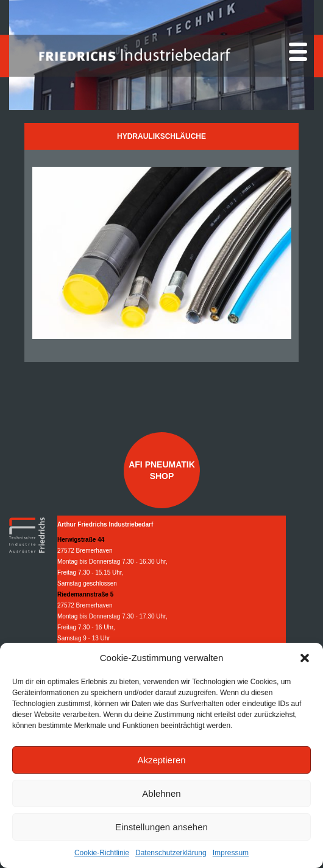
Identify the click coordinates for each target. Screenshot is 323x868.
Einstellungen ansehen (161, 827)
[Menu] (298, 52)
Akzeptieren (161, 760)
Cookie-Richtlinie (102, 853)
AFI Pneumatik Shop (162, 470)
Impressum (231, 853)
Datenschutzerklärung (171, 853)
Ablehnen (161, 793)
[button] (305, 658)
